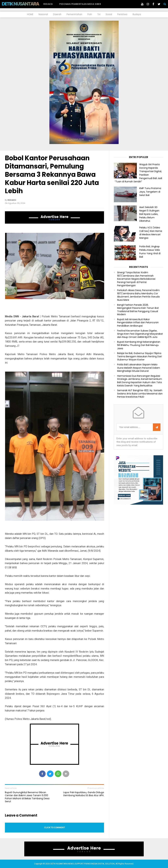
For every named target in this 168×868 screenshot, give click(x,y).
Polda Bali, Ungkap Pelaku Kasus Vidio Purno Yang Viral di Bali (150, 252)
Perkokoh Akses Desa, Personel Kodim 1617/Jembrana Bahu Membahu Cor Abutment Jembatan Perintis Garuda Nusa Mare (138, 295)
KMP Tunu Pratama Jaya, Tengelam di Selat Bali (150, 192)
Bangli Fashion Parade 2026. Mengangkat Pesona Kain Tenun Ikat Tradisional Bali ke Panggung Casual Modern (138, 310)
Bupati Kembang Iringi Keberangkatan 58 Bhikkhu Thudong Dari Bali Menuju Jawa (139, 345)
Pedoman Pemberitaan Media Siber (80, 4)
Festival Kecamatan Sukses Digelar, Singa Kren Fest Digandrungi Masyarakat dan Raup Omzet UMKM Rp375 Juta (140, 334)
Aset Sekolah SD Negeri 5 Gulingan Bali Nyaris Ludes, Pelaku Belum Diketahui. (149, 214)
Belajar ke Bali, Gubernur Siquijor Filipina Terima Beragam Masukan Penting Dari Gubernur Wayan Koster (139, 356)
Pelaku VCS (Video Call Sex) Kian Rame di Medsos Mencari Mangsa (151, 233)
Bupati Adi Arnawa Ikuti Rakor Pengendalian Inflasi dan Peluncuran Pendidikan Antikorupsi (138, 323)
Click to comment (55, 827)
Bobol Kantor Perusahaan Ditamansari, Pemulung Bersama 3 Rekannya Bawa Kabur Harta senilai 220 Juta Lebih (52, 174)
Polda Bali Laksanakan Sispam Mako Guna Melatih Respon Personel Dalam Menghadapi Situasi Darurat (139, 368)
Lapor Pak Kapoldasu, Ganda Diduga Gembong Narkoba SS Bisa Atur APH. (84, 794)
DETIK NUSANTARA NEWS (26, 4)
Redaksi (48, 4)
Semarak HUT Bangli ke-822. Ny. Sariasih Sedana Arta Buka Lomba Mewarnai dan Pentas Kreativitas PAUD (140, 394)
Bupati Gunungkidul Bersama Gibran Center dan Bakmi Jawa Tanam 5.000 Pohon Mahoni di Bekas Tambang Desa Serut (27, 797)
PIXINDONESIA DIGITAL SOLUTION (99, 864)
